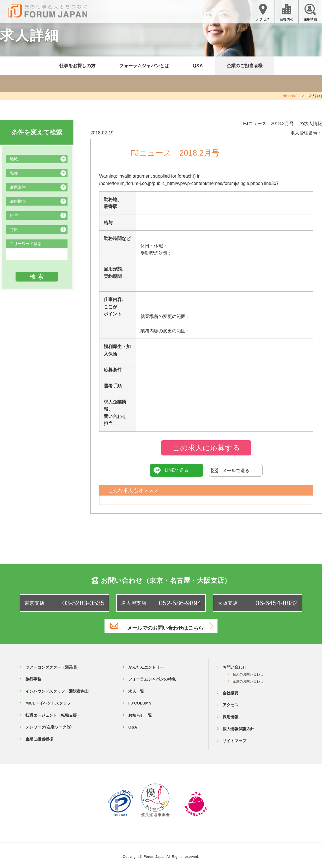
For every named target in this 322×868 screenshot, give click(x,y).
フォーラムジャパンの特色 (152, 676)
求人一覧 (136, 688)
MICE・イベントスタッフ (48, 700)
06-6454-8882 (277, 603)
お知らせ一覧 (140, 712)
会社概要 (230, 690)
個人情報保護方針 (238, 726)
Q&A (198, 66)
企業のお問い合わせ (248, 678)
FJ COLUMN (140, 700)
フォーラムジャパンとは (144, 66)
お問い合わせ (234, 664)
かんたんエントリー (146, 664)
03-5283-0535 (83, 603)
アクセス (230, 702)
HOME (293, 96)
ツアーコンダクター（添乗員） (53, 664)
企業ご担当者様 (39, 736)
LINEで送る (171, 471)
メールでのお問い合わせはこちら (168, 626)
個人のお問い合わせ (248, 671)
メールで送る (230, 470)
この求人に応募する (206, 448)
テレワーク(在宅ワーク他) (48, 724)
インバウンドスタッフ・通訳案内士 (57, 688)
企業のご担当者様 (245, 66)
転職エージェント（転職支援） (53, 712)
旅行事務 (33, 676)
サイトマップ (234, 738)
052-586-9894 (180, 603)
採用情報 (230, 714)
